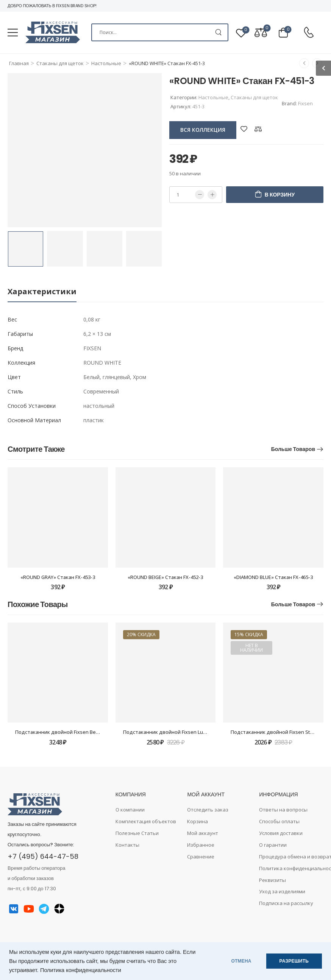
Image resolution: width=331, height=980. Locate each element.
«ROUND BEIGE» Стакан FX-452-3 (165, 577)
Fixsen (305, 103)
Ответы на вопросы (283, 810)
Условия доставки (281, 833)
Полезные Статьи (137, 833)
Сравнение (201, 857)
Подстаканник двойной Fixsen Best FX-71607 (69, 732)
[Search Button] (218, 32)
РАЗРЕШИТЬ (294, 961)
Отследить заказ (208, 810)
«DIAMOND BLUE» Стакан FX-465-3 (273, 577)
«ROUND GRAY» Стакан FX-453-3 (58, 577)
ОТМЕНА (241, 961)
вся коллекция (203, 130)
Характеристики (42, 291)
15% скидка (249, 634)
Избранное (201, 845)
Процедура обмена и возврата (291, 857)
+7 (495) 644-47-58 (43, 856)
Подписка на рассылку (286, 903)
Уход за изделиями (282, 891)
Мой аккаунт (203, 833)
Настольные (106, 63)
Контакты (127, 845)
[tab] (42, 292)
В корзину (280, 195)
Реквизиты (272, 880)
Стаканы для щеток (60, 63)
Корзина (198, 821)
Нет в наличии (251, 648)
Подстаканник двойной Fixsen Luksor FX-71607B (180, 732)
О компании (130, 810)
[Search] (160, 32)
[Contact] (309, 33)
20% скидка (141, 634)
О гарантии (273, 845)
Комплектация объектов (146, 821)
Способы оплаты (279, 821)
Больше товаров (293, 449)
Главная (19, 63)
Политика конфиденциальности (81, 970)
